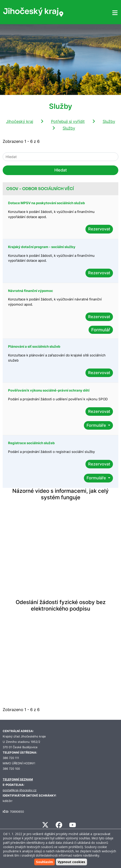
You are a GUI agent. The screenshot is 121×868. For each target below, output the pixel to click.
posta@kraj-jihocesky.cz (20, 790)
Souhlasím (45, 862)
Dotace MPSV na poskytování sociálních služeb (47, 203)
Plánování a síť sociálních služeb (34, 346)
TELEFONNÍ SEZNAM (18, 779)
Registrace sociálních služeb (31, 443)
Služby (109, 121)
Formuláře (97, 425)
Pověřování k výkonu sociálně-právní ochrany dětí (49, 390)
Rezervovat (99, 229)
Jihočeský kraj (20, 121)
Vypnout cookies (71, 862)
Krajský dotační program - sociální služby (42, 247)
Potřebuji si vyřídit (68, 121)
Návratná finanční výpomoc (31, 291)
